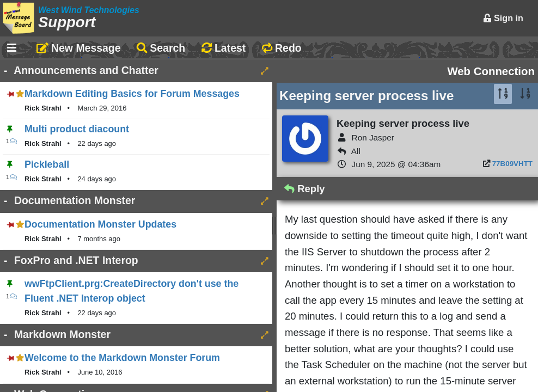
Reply (305, 189)
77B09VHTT (512, 164)
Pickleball (47, 164)
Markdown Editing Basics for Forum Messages (132, 94)
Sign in (503, 18)
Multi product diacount (77, 129)
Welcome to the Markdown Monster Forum (122, 358)
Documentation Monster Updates (100, 224)
